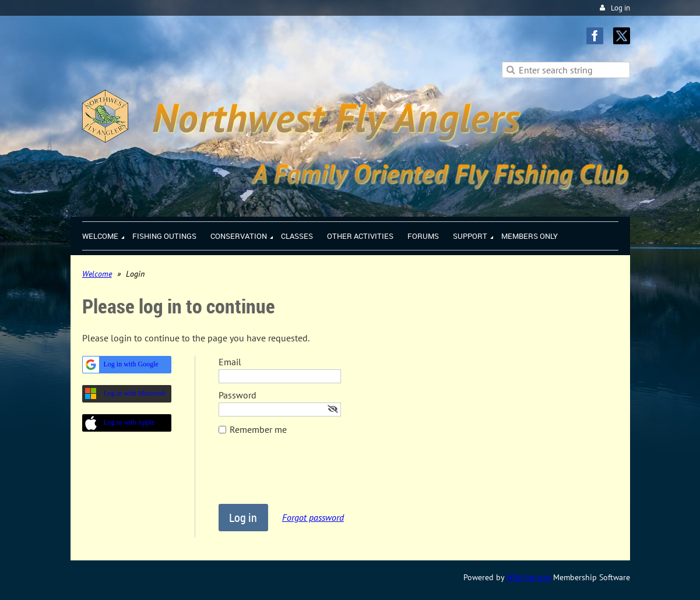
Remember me (258, 429)
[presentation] (307, 475)
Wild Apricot (529, 577)
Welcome (97, 274)
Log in (620, 8)
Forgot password (313, 517)
